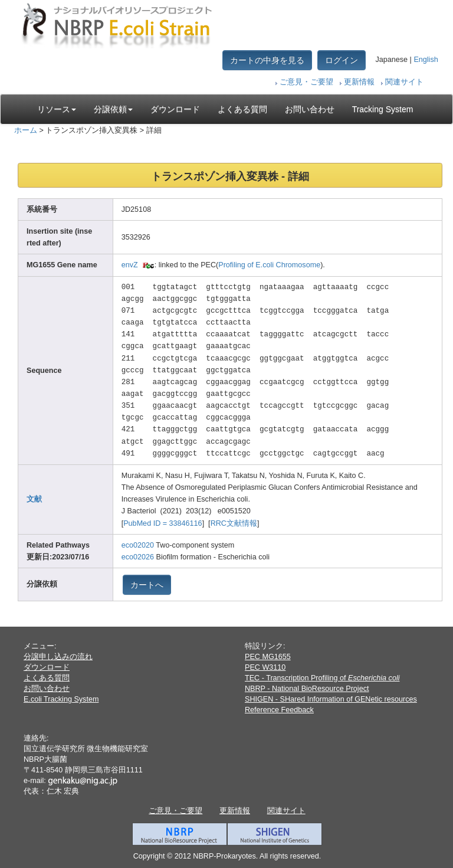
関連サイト (404, 82)
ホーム (26, 130)
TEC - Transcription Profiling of (322, 678)
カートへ (147, 585)
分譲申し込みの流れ (58, 657)
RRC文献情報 (234, 523)
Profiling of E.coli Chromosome (269, 265)
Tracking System (383, 109)
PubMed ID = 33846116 (163, 523)
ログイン (342, 60)
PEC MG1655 (268, 657)
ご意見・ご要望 (306, 82)
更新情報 (359, 82)
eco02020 (138, 545)
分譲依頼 (113, 109)
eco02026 (138, 557)
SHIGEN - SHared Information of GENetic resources (331, 699)
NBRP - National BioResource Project (307, 689)
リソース (57, 109)
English (426, 60)
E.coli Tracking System (61, 699)
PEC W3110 (265, 667)
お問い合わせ (310, 109)
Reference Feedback (279, 710)
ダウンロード (175, 109)
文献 (34, 499)
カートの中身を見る (267, 60)
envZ (130, 265)
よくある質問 (242, 109)
